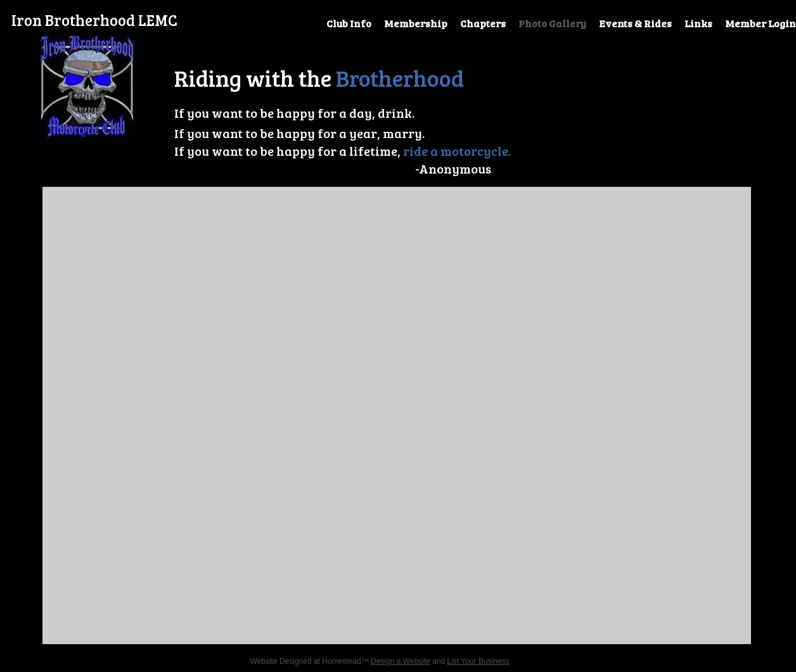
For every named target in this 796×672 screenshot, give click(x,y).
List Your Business (478, 661)
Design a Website (401, 661)
